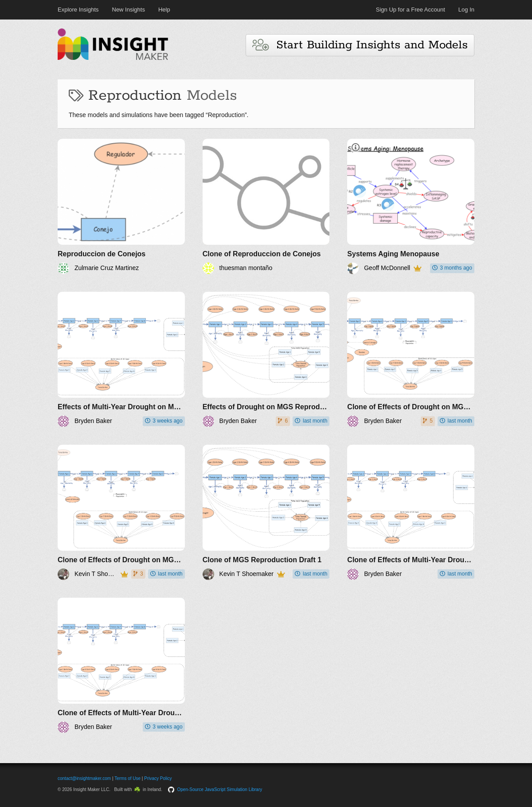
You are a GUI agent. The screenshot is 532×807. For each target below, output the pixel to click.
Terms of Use (127, 778)
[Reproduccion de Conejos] (121, 206)
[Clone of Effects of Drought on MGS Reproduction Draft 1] (411, 359)
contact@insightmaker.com (84, 778)
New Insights (129, 10)
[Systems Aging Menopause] (411, 206)
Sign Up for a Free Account (411, 10)
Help (164, 10)
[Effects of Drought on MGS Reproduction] (266, 359)
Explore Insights (78, 10)
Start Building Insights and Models (360, 45)
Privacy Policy (158, 778)
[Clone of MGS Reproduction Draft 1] (266, 512)
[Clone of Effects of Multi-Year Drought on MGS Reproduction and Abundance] (411, 512)
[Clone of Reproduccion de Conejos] (266, 206)
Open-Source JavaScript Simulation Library (220, 789)
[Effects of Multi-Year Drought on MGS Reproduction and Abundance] (121, 359)
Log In (466, 10)
